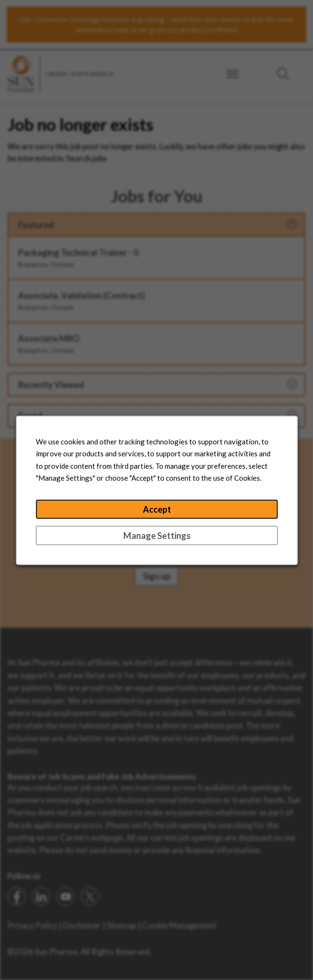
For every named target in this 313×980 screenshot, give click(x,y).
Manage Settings (156, 538)
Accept (156, 513)
